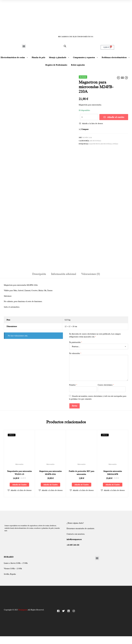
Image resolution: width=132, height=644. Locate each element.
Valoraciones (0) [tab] (91, 274)
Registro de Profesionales (56, 65)
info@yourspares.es (74, 539)
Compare (85, 129)
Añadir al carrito (116, 117)
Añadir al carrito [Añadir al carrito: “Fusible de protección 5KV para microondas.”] (82, 485)
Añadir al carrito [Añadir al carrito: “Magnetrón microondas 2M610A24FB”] (113, 485)
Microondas (95, 141)
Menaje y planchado (58, 57)
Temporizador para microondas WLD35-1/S (19, 473)
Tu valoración (75, 353)
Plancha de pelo (38, 57)
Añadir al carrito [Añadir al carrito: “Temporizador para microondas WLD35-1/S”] (19, 485)
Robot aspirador (78, 65)
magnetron (94, 144)
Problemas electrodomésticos (114, 57)
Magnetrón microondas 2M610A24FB (113, 473)
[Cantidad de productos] (89, 117)
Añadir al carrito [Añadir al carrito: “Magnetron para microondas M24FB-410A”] (50, 485)
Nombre (73, 385)
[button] (24, 46)
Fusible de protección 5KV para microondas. (82, 473)
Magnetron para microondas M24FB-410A (50, 473)
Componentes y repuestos (84, 57)
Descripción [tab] (39, 274)
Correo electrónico (106, 385)
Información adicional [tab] (64, 274)
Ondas (115, 144)
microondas (106, 144)
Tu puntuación (76, 342)
